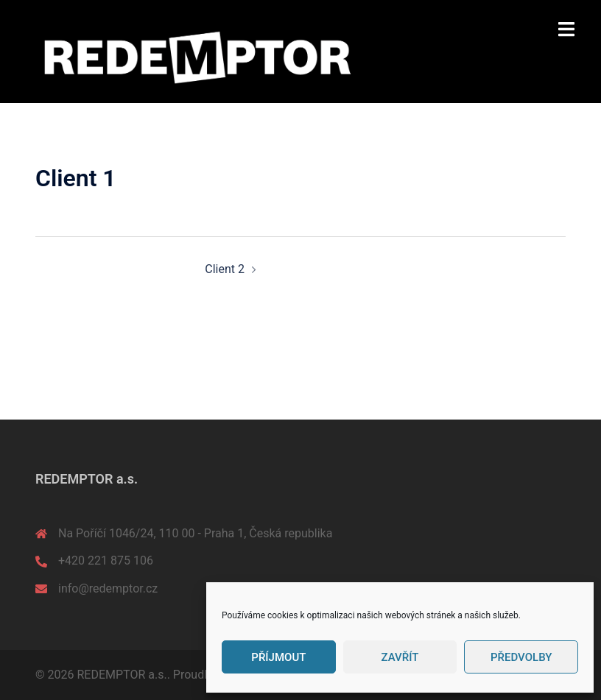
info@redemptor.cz (108, 588)
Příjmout (278, 657)
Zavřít (400, 657)
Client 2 (225, 269)
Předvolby (521, 657)
